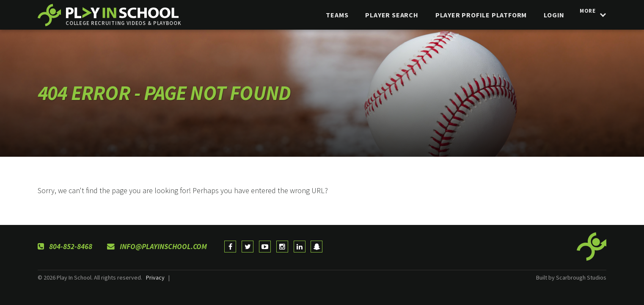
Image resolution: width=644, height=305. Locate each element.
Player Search (387, 15)
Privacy (155, 277)
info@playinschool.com (157, 247)
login (549, 15)
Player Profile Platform (476, 15)
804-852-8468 (65, 247)
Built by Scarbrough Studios (571, 277)
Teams (332, 15)
